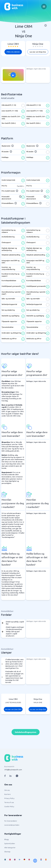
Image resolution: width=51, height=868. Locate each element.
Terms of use (9, 802)
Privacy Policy (9, 798)
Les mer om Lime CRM (13, 709)
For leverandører (11, 821)
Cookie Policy (9, 806)
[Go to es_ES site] (46, 861)
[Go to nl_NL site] (41, 861)
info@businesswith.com (13, 770)
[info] (46, 25)
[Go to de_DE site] (24, 861)
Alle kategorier (10, 847)
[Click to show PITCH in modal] (13, 75)
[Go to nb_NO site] (15, 861)
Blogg (7, 839)
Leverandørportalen (12, 825)
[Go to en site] (35, 861)
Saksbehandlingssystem (26, 732)
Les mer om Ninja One (38, 52)
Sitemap (7, 852)
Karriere (7, 794)
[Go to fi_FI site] (20, 861)
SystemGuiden (10, 843)
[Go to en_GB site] (29, 861)
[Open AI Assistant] (17, 776)
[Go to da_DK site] (10, 861)
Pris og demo (13, 52)
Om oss (7, 790)
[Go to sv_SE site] (5, 861)
